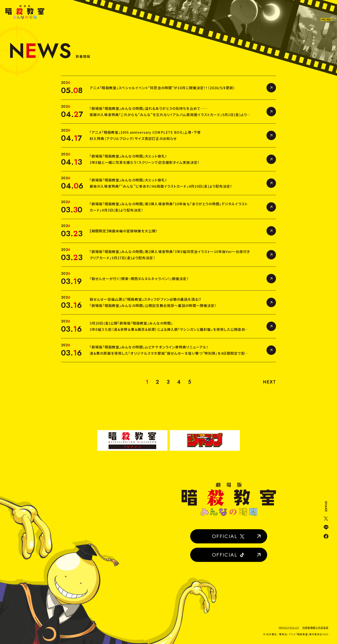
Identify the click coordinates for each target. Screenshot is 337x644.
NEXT (269, 382)
